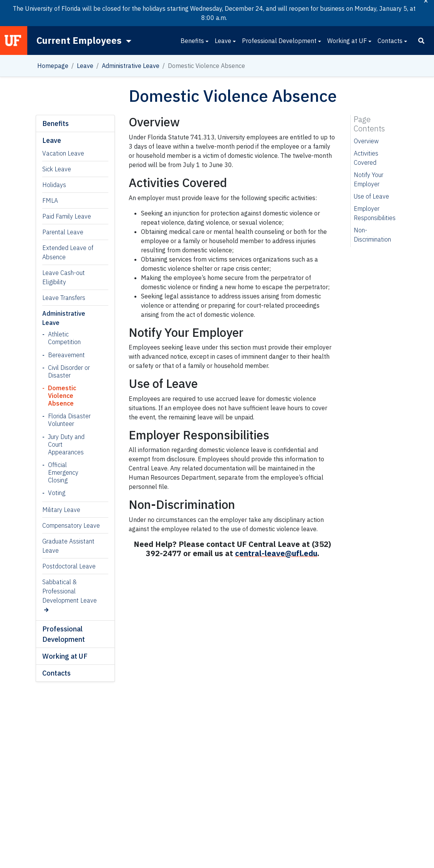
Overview (366, 141)
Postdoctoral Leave (69, 566)
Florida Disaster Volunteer (69, 420)
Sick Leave (57, 169)
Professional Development (279, 41)
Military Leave (61, 510)
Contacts (390, 41)
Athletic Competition (64, 338)
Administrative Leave (131, 66)
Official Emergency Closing (63, 472)
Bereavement (66, 355)
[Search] (421, 41)
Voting (57, 493)
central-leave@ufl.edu (276, 553)
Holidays (54, 185)
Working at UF (347, 41)
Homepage (53, 66)
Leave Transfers (64, 298)
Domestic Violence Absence (62, 396)
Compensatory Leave (71, 525)
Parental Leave (63, 232)
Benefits (192, 41)
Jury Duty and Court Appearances (66, 444)
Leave (223, 41)
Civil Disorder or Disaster (69, 371)
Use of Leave (371, 196)
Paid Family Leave (67, 216)
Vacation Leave (63, 153)
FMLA (50, 200)
